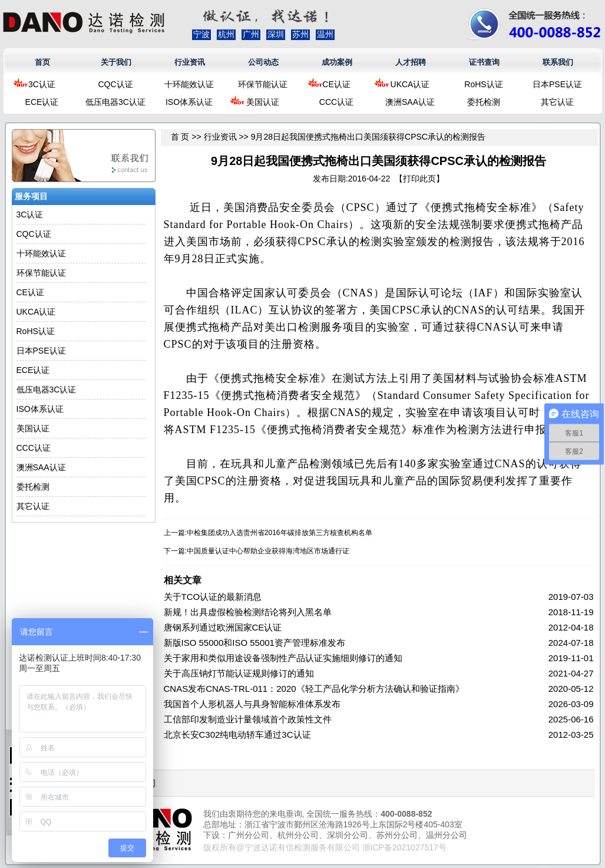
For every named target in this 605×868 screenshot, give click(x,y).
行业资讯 (190, 62)
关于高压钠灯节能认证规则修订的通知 (239, 673)
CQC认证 (115, 84)
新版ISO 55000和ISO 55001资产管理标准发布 (254, 643)
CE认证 (336, 84)
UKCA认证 (410, 84)
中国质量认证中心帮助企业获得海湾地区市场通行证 (268, 551)
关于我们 (116, 62)
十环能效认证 (189, 84)
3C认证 (42, 84)
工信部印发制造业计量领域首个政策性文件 (248, 719)
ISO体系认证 (189, 102)
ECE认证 (42, 102)
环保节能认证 (263, 84)
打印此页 (419, 179)
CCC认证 (336, 102)
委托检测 (484, 102)
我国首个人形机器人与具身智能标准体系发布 (252, 704)
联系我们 (558, 62)
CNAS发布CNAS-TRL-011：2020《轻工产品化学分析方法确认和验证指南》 (314, 689)
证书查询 (484, 62)
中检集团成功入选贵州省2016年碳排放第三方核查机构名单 (280, 533)
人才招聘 (411, 62)
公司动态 (263, 62)
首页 (42, 62)
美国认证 (263, 102)
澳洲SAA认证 (410, 102)
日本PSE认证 (557, 84)
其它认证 (557, 102)
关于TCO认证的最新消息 (213, 597)
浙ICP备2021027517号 (404, 847)
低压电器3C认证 (115, 102)
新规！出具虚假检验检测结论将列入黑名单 (248, 612)
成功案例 (337, 62)
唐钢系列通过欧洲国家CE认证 (223, 627)
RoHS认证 (483, 84)
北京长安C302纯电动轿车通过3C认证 (237, 735)
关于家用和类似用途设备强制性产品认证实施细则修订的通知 (283, 658)
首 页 (180, 137)
